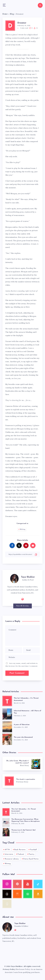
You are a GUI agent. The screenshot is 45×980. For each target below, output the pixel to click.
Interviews (9, 854)
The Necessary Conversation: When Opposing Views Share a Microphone (25, 820)
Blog (12, 14)
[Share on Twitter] (19, 545)
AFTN (7, 850)
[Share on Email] (33, 545)
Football (33, 850)
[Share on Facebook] (12, 545)
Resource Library (12, 859)
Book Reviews (20, 850)
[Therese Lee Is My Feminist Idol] (6, 832)
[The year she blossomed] (7, 739)
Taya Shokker (28, 577)
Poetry (31, 854)
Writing (23, 529)
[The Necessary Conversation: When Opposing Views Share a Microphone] (6, 822)
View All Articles (22, 606)
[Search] (40, 5)
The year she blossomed (23, 737)
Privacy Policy (9, 969)
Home (5, 14)
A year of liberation (22, 725)
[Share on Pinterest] (26, 545)
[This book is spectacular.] (22, 781)
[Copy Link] (22, 554)
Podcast (21, 854)
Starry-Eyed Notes (31, 859)
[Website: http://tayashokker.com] (23, 599)
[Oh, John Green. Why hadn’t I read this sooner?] (22, 764)
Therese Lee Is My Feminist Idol (23, 830)
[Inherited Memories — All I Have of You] (7, 714)
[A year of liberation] (7, 726)
